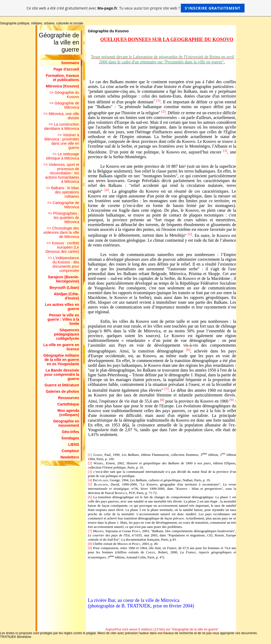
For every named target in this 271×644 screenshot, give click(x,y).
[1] (158, 101)
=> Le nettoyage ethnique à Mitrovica (63, 156)
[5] (190, 234)
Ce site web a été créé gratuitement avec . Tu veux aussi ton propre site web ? (135, 8)
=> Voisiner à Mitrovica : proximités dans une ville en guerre (62, 141)
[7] (166, 389)
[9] (232, 400)
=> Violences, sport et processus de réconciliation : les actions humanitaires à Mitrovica (61, 173)
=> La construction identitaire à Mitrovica (62, 126)
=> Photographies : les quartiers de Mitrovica (64, 218)
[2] (164, 111)
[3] (225, 151)
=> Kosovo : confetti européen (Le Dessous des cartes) (62, 247)
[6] (188, 350)
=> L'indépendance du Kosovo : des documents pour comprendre (63, 264)
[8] (162, 400)
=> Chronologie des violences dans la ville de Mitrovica (61, 232)
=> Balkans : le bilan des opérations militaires (62, 192)
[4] (107, 190)
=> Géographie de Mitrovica (64, 105)
